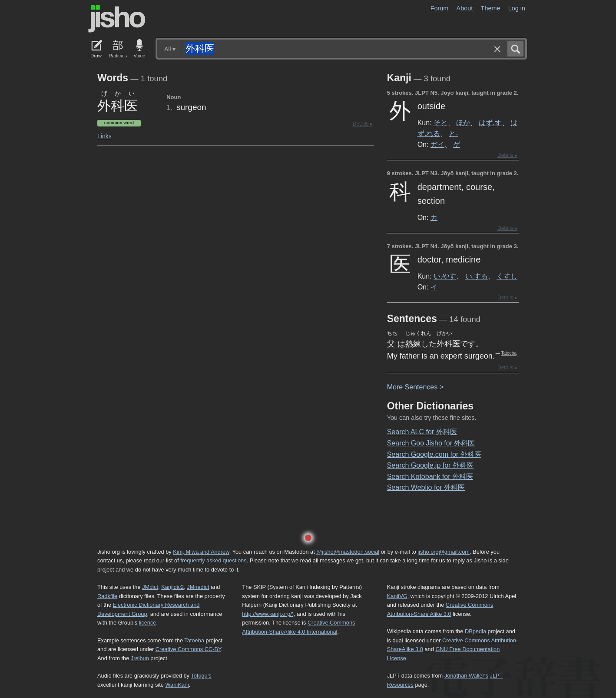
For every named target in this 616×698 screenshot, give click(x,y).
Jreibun (140, 658)
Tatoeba (509, 353)
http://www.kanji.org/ (267, 614)
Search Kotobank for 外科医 (430, 477)
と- (453, 133)
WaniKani (177, 685)
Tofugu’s (201, 676)
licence (148, 623)
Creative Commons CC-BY (188, 649)
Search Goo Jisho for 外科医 (431, 443)
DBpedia (475, 631)
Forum (440, 8)
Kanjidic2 (172, 587)
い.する (477, 276)
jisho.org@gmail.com (444, 552)
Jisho (117, 19)
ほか (463, 123)
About (465, 8)
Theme (491, 8)
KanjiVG (397, 596)
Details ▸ (363, 124)
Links (104, 136)
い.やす (445, 276)
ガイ (437, 144)
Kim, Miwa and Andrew (201, 552)
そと (440, 123)
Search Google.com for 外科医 (434, 454)
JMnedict (198, 587)
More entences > (415, 387)
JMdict (150, 587)
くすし (507, 276)
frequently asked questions (213, 560)
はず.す (490, 123)
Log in (517, 8)
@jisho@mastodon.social (348, 552)
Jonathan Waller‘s (466, 676)
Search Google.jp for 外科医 (430, 465)
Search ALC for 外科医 (422, 432)
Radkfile (107, 596)
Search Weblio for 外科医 (426, 487)
